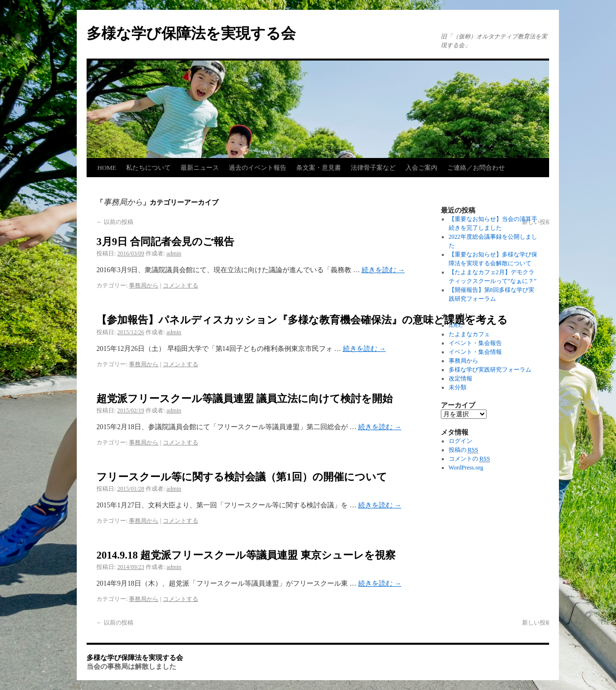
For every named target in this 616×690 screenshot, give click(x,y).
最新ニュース (200, 168)
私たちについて (148, 168)
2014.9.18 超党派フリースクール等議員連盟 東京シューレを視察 (246, 555)
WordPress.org (466, 468)
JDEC (456, 325)
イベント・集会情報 (475, 352)
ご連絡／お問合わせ (476, 168)
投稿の (463, 450)
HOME (107, 168)
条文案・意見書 (319, 168)
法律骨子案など (373, 168)
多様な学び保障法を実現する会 (191, 33)
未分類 (458, 387)
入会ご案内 (421, 168)
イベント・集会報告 (475, 343)
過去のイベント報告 (258, 168)
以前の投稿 (115, 222)
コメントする (181, 285)
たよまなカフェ (469, 334)
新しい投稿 (540, 623)
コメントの (469, 459)
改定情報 (461, 378)
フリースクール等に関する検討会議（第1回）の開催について (242, 477)
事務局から (144, 285)
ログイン (461, 441)
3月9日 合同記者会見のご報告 (165, 242)
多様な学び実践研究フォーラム (490, 370)
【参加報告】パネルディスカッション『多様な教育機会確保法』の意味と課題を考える (302, 320)
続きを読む (383, 270)
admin (174, 253)
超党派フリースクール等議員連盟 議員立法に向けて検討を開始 (245, 399)
